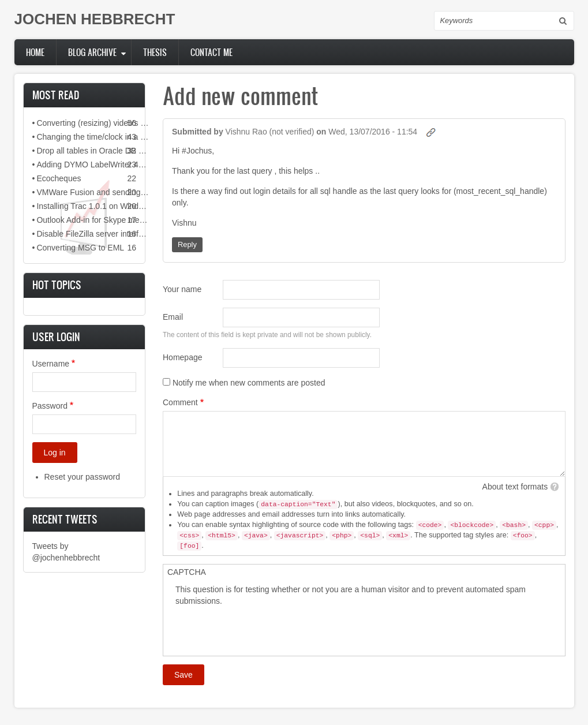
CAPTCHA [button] (187, 572)
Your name (182, 289)
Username (51, 364)
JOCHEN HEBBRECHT (95, 19)
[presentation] (263, 629)
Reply (187, 244)
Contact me (211, 52)
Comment (180, 402)
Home (35, 52)
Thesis (155, 52)
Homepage (183, 357)
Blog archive (92, 52)
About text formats (515, 487)
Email (173, 317)
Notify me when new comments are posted (249, 383)
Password (50, 406)
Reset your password (83, 477)
